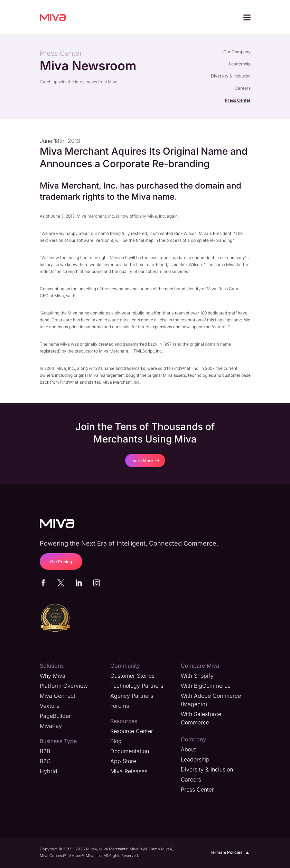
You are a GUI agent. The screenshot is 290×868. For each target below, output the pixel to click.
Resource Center (132, 731)
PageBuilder (55, 716)
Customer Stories (132, 676)
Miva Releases (129, 771)
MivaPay (51, 726)
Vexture (50, 706)
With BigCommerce (206, 686)
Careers (243, 88)
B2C (45, 761)
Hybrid (49, 771)
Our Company (237, 52)
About (188, 749)
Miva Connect (58, 696)
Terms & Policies (230, 852)
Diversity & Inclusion (231, 76)
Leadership (240, 64)
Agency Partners (132, 696)
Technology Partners (137, 686)
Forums (120, 706)
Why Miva (53, 676)
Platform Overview (64, 686)
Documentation (130, 751)
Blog (116, 741)
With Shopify (197, 676)
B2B (45, 751)
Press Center (238, 100)
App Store (123, 761)
